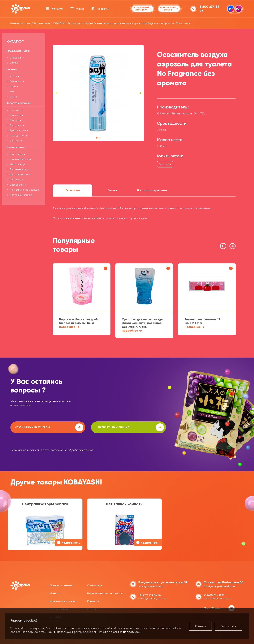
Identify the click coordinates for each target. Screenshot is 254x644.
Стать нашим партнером (39, 427)
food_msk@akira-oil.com (219, 586)
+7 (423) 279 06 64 (150, 595)
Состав (112, 190)
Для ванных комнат (21, 175)
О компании (95, 585)
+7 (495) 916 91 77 (214, 595)
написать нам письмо (102, 427)
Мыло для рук (18, 164)
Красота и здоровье (63, 601)
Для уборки (16, 180)
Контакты (93, 601)
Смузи (13, 97)
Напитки (55, 593)
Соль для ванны (19, 136)
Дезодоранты (18, 185)
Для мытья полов (19, 169)
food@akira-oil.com (151, 586)
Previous (57, 93)
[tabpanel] (98, 93)
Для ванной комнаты (22, 195)
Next (140, 93)
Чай (12, 91)
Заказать (165, 164)
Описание (73, 190)
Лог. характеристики (152, 190)
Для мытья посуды (20, 159)
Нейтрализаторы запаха (24, 190)
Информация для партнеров (105, 593)
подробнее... (132, 632)
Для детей (16, 141)
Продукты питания (62, 585)
